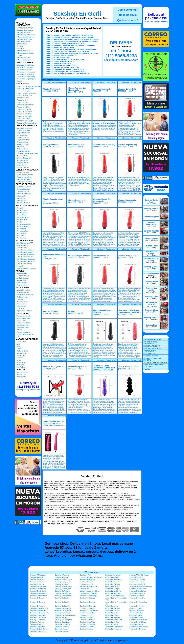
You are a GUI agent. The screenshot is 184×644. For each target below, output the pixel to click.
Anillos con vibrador (23, 91)
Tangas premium (22, 163)
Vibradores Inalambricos (25, 105)
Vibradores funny (22, 98)
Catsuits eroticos (22, 137)
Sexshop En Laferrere (88, 624)
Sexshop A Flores (37, 577)
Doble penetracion (23, 325)
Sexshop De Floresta (112, 582)
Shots (19, 360)
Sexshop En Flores (87, 615)
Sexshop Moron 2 (151, 318)
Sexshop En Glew (86, 617)
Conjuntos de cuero (23, 189)
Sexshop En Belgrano (137, 593)
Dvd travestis (21, 238)
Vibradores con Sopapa (25, 121)
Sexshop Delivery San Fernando (141, 586)
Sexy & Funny (21, 362)
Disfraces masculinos (24, 177)
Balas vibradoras (22, 245)
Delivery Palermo (136, 608)
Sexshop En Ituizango (88, 620)
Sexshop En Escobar (87, 613)
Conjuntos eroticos (23, 140)
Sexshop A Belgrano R (63, 582)
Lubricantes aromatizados (26, 35)
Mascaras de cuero (23, 203)
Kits (18, 337)
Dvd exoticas (21, 215)
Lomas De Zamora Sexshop (114, 596)
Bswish (19, 349)
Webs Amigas (92, 572)
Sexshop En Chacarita (88, 606)
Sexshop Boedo (52, 47)
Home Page (46, 80)
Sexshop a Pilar (85, 575)
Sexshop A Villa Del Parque (139, 575)
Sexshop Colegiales (54, 69)
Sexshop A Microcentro (38, 575)
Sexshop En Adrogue (112, 589)
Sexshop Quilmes (53, 55)
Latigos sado (21, 196)
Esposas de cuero (23, 191)
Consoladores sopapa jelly (26, 76)
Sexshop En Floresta (112, 615)
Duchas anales (22, 273)
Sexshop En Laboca (37, 624)
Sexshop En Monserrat (138, 629)
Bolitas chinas (21, 320)
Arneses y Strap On (23, 323)
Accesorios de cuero (24, 187)
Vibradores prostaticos (24, 112)
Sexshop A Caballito (37, 580)
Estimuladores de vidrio (25, 252)
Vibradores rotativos (24, 118)
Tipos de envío (128, 15)
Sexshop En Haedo (136, 617)
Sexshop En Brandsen (137, 598)
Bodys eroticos (22, 135)
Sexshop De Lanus (37, 584)
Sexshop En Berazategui (89, 596)
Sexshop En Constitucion (89, 611)
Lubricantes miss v (23, 51)
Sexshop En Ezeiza (111, 613)
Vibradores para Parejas (25, 89)
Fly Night (20, 46)
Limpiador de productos (25, 30)
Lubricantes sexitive (24, 58)
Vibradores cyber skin (24, 95)
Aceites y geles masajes (25, 28)
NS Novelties (21, 353)
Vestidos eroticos (22, 167)
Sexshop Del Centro (112, 586)
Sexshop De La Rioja (137, 582)
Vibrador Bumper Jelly (127, 256)
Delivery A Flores (61, 629)
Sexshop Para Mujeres (151, 303)
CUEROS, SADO (150, 351)
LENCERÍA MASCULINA (152, 348)
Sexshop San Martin (54, 65)
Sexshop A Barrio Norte (63, 586)
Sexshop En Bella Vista (39, 596)
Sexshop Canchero (136, 577)
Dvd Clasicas (21, 233)
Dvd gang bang (22, 219)
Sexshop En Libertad (38, 627)
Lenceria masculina (23, 179)
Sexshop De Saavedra (137, 584)
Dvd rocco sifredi (22, 231)
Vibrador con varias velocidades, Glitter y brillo (104, 367)
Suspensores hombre (24, 182)
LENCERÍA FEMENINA (152, 346)
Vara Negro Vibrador (51, 145)
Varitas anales (21, 283)
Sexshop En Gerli (77, 14)
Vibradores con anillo (24, 316)
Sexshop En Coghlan (112, 608)
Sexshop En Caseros (38, 606)
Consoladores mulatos (24, 70)
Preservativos (21, 304)
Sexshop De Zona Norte (88, 586)
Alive (18, 344)
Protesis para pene (23, 332)
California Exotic (22, 351)
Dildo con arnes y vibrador (53, 367)
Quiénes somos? (128, 20)
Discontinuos (21, 374)
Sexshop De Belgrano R (113, 580)
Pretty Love (21, 356)
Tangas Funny (21, 165)
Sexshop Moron (52, 57)
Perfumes (20, 55)
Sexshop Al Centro (62, 577)
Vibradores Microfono (24, 116)
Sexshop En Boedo (62, 598)
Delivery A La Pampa (62, 624)
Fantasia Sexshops (111, 606)
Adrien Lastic (21, 342)
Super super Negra (50, 311)
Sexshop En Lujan (86, 629)
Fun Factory (21, 367)
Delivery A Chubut (61, 631)
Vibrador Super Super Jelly (104, 145)
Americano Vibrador (101, 256)
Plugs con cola (22, 285)
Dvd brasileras (22, 213)
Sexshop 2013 (85, 589)
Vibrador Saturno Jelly (102, 89)
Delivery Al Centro (136, 613)
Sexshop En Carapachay (138, 602)
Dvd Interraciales (22, 226)
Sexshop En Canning (87, 602)
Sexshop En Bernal (37, 598)
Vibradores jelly (22, 100)
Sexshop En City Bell (137, 606)
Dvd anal (20, 208)
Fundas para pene (23, 327)
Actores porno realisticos (25, 65)
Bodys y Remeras (23, 172)
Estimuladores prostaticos (26, 261)
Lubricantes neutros (24, 41)
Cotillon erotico (22, 297)
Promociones (21, 377)
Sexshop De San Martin (39, 586)
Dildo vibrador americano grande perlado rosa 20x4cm (130, 311)
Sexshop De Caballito (137, 580)
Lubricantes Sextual (24, 60)
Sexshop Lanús (52, 61)
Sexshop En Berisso (137, 596)
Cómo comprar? (128, 10)
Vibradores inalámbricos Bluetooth (29, 86)
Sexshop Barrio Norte (55, 39)
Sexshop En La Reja (112, 622)
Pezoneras (20, 308)
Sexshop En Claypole (87, 608)
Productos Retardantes (25, 334)
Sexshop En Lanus (136, 624)
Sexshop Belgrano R (112, 577)
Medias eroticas (22, 149)
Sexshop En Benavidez (63, 596)
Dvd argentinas (22, 210)
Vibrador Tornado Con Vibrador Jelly (77, 89)
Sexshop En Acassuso (38, 589)
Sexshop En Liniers (87, 627)
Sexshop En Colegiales (63, 611)
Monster (19, 81)
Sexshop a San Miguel (113, 575)
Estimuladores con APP (25, 243)
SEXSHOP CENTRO (151, 356)
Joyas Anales (21, 280)
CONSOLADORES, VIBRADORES (150, 343)
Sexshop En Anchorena (113, 591)
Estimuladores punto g (24, 264)
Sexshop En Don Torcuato (40, 613)
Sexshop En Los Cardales (139, 627)
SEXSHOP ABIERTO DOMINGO (155, 362)
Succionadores (22, 248)
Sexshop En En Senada (63, 613)
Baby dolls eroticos (23, 133)
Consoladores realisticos (25, 74)
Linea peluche (21, 201)
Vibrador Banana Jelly (127, 200)
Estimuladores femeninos (25, 257)
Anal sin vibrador (22, 278)
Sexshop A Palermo (62, 575)
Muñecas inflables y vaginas (26, 268)
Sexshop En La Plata (87, 622)
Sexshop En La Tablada (138, 622)
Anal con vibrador (23, 276)
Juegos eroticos (22, 302)
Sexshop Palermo (53, 37)
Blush (19, 346)
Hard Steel (20, 365)
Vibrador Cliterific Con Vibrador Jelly (102, 200)
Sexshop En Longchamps (114, 627)
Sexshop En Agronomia (138, 589)
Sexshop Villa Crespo (55, 51)
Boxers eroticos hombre (25, 175)
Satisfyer (20, 358)
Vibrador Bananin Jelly (77, 200)
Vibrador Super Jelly (76, 145)
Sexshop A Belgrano (62, 584)
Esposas (20, 299)
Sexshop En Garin (136, 615)
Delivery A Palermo (37, 622)
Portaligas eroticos (23, 151)
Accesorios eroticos (23, 290)
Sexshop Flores (52, 49)
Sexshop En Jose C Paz (113, 620)
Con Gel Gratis (22, 372)
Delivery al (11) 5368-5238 (28, 385)
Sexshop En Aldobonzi (38, 591)
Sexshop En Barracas (112, 593)
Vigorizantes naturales (24, 311)
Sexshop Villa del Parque (56, 43)
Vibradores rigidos (23, 107)
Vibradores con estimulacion (26, 93)
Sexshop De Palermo (112, 584)
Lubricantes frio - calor (24, 39)
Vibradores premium (24, 109)
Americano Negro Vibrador (79, 256)
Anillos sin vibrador (23, 318)
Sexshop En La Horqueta (138, 620)
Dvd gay (19, 222)
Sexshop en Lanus (111, 624)
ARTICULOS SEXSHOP (152, 339)
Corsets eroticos (22, 142)
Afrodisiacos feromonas (25, 295)
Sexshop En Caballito (63, 602)
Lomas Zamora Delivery (88, 593)
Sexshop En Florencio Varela (65, 615)
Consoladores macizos (25, 67)
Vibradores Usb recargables (26, 123)
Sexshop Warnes (53, 67)
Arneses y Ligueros (23, 130)
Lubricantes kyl (22, 44)
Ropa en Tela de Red (24, 158)
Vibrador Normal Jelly (127, 89)
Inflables (19, 330)
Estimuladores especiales (26, 254)
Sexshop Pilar (52, 73)
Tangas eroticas (22, 160)
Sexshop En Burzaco (38, 602)
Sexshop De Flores (87, 582)
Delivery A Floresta (62, 627)
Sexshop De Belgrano (88, 580)
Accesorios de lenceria (25, 128)
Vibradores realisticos (24, 114)
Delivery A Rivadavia (38, 620)
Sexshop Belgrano (53, 35)
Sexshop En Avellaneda (138, 591)
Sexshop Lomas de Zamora (57, 53)
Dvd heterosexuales (24, 224)
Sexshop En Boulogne (88, 598)
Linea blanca (21, 198)
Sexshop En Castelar (62, 606)
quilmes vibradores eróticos (90, 591)
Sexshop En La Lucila (63, 622)
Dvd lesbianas (21, 229)
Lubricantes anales (23, 32)
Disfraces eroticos (23, 144)
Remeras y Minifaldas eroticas (27, 153)
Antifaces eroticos (23, 292)
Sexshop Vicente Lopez (55, 71)
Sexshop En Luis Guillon (39, 629)
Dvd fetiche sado (22, 217)
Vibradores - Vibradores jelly (56, 82)
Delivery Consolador (137, 611)
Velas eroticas (21, 306)
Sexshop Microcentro (55, 41)
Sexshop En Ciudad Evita (39, 608)
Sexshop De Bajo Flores (64, 580)
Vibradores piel (22, 102)
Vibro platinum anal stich (128, 367)
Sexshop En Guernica (112, 617)
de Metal (20, 266)
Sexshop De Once (86, 584)
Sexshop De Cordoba (38, 582)
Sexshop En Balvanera (38, 593)
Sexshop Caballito (53, 45)
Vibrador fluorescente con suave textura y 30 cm (53, 422)
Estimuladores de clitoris (25, 250)
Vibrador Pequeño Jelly (128, 145)
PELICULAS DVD (150, 353)
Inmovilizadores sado (24, 194)
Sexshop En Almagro (62, 591)
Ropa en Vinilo (22, 156)
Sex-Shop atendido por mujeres (91, 577)
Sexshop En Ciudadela (63, 608)
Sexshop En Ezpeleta (38, 615)
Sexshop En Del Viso (112, 611)
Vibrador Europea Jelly (77, 367)
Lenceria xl (20, 147)
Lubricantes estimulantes (25, 37)
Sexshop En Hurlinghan (63, 620)
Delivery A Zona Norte (38, 617)
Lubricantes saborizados (25, 53)
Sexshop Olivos (52, 63)
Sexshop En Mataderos (113, 629)
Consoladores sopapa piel (26, 79)
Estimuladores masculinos (26, 259)
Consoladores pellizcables (26, 72)
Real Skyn (20, 48)
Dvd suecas (21, 236)
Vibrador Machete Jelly (52, 89)
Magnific (71, 311)
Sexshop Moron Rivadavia (57, 59)
